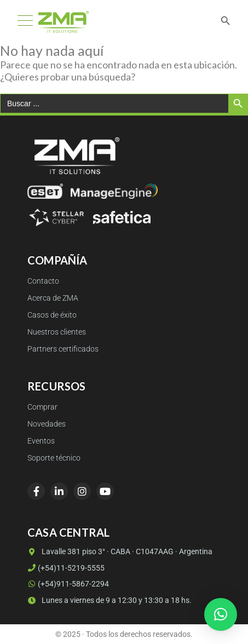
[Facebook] (36, 491)
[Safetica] (122, 217)
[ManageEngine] (114, 191)
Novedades (47, 424)
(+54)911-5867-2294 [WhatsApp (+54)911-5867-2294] (68, 584)
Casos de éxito (52, 315)
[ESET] (45, 191)
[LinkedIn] (59, 491)
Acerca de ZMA (53, 298)
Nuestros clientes (57, 332)
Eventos (41, 441)
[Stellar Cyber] (56, 217)
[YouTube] (105, 491)
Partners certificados (63, 349)
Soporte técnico (54, 458)
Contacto (43, 281)
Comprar (42, 407)
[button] (221, 614)
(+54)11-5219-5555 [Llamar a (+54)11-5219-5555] (66, 568)
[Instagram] (82, 491)
